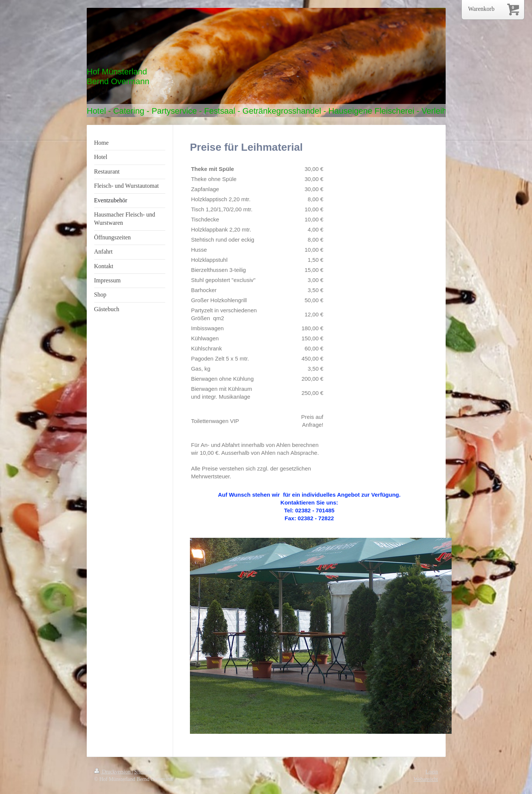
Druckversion (113, 772)
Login (432, 772)
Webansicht (426, 779)
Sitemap (143, 772)
